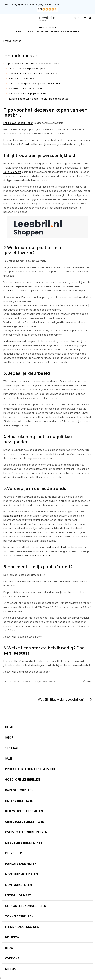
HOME (9, 727)
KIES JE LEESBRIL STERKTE (24, 843)
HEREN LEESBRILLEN (19, 801)
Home (42, 27)
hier (14, 637)
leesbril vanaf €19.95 (39, 556)
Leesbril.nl (56, 547)
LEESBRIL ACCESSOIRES (22, 927)
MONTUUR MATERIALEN (21, 874)
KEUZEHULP (13, 853)
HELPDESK (12, 937)
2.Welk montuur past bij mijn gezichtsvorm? (34, 74)
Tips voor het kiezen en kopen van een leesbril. (33, 64)
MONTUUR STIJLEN (19, 885)
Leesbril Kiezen (29, 682)
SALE (8, 759)
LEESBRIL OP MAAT (18, 895)
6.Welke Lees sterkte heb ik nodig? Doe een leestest (39, 99)
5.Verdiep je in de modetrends (26, 89)
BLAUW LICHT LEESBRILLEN (24, 811)
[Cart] (85, 19)
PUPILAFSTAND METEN (21, 864)
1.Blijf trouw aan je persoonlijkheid (28, 69)
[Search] (75, 19)
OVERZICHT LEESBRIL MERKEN (26, 832)
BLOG (9, 948)
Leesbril (52, 27)
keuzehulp (9, 291)
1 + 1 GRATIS (13, 748)
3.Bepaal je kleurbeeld (21, 79)
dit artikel (33, 144)
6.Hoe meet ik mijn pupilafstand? (27, 94)
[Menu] (5, 19)
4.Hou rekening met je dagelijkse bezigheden (35, 84)
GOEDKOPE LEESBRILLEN (22, 780)
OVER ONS (12, 958)
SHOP (9, 738)
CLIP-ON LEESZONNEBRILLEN (26, 906)
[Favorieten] (80, 19)
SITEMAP (11, 969)
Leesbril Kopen (47, 682)
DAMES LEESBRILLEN (19, 790)
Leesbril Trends (12, 41)
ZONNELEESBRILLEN (19, 916)
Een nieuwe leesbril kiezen (18, 123)
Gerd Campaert (12, 172)
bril (64, 267)
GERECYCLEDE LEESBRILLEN (25, 822)
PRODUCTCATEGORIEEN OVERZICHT (31, 769)
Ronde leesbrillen (13, 516)
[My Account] (90, 19)
